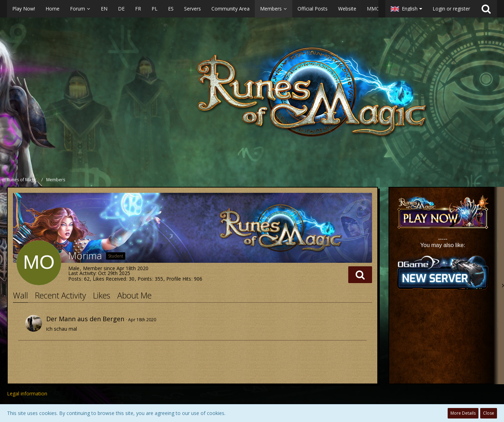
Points (145, 279)
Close (489, 413)
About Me (134, 295)
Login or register (451, 9)
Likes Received (109, 279)
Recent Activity (61, 295)
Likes (102, 295)
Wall (20, 295)
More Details (463, 413)
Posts (75, 279)
